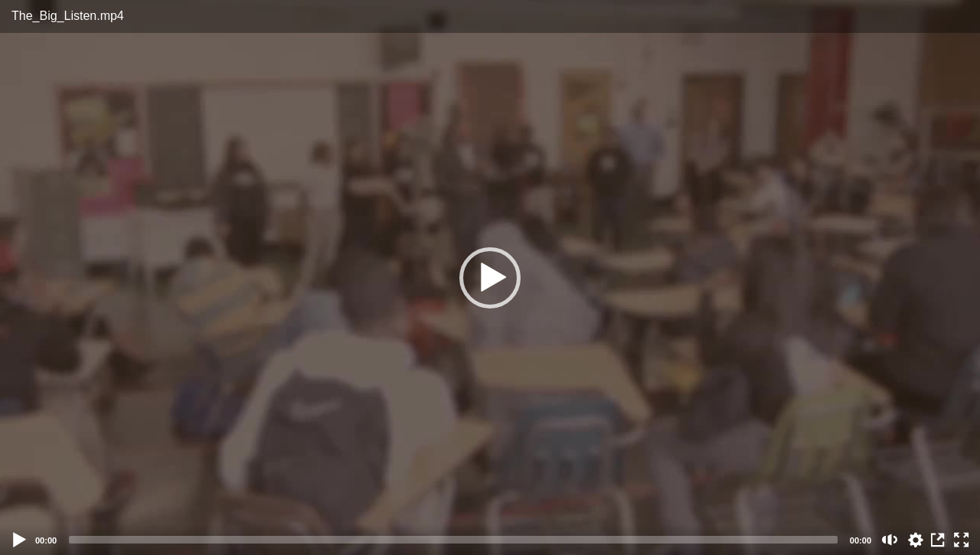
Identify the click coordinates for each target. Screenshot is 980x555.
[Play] (20, 540)
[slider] (453, 540)
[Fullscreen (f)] (962, 540)
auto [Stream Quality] (916, 540)
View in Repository (939, 540)
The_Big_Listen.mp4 (68, 16)
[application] (490, 277)
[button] (490, 278)
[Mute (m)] (890, 540)
